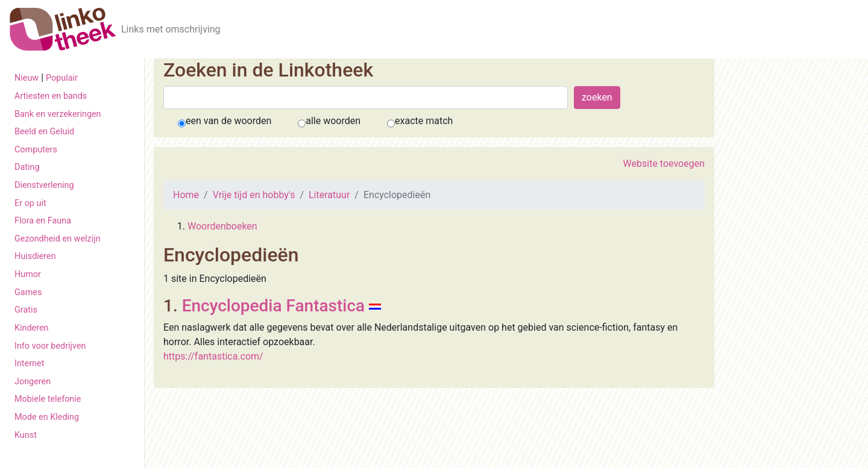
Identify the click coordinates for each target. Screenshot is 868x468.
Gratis (26, 310)
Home (186, 195)
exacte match (424, 121)
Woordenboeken (222, 226)
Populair (62, 78)
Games (28, 292)
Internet (29, 363)
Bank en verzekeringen (58, 114)
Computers (36, 150)
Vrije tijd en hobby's (254, 195)
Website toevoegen (664, 164)
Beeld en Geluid (44, 132)
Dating (27, 167)
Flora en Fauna (43, 221)
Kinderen (32, 328)
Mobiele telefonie (48, 399)
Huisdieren (35, 256)
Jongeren (33, 382)
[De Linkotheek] (63, 29)
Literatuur (329, 195)
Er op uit (30, 203)
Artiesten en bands (51, 96)
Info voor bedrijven (50, 346)
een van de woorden (228, 121)
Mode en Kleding (47, 417)
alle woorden (333, 121)
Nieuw (27, 78)
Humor (28, 274)
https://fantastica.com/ (213, 356)
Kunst (26, 435)
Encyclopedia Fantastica (274, 306)
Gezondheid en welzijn (58, 239)
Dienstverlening (44, 185)
